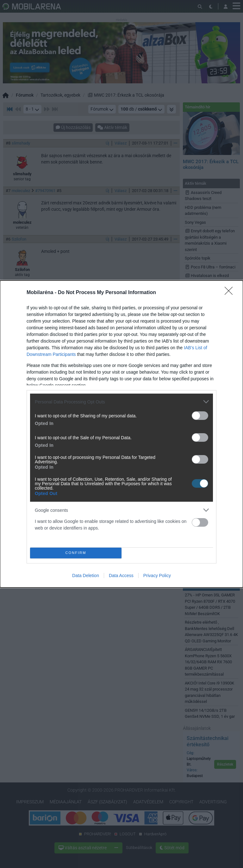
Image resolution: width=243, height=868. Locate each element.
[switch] (200, 416)
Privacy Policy (157, 575)
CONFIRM (76, 553)
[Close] (231, 293)
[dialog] (121, 434)
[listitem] (121, 402)
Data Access (121, 575)
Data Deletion (86, 575)
